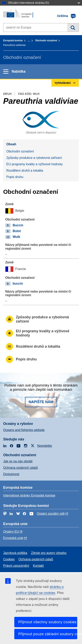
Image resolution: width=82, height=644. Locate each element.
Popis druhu (15, 177)
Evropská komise (13, 41)
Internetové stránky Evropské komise (29, 495)
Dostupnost (11, 474)
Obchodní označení (46, 41)
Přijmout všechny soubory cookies (47, 622)
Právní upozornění (16, 566)
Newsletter (45, 446)
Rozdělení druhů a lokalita (25, 171)
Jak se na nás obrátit (18, 461)
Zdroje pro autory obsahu (49, 553)
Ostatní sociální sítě (51, 514)
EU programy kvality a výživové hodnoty (35, 164)
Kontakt (38, 566)
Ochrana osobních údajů (20, 468)
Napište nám (41, 402)
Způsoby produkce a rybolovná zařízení (34, 158)
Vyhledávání (73, 28)
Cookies (9, 559)
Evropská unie (13, 538)
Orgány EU (11, 532)
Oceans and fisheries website (24, 430)
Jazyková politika (15, 553)
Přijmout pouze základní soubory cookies (48, 634)
